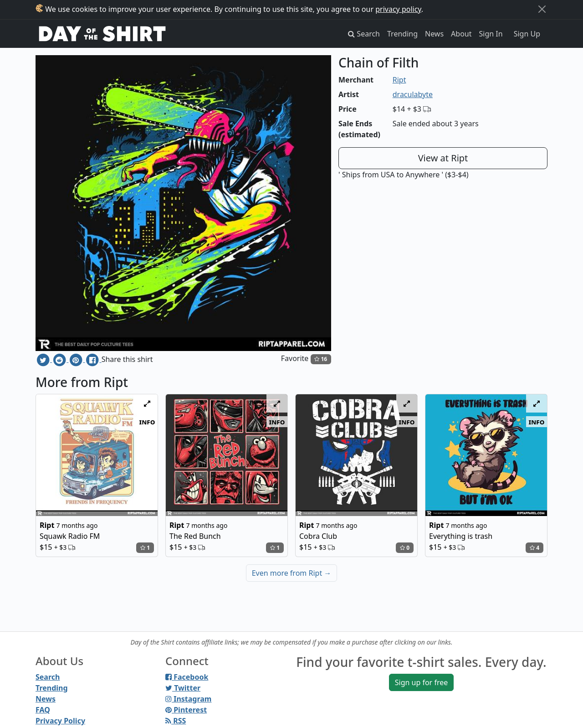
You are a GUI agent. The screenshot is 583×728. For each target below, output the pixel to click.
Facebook (187, 677)
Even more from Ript (292, 573)
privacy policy (398, 9)
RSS (176, 721)
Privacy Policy (60, 721)
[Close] (542, 9)
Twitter (183, 688)
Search (48, 677)
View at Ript (443, 158)
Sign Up (527, 34)
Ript (399, 80)
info (147, 422)
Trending (402, 34)
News (434, 34)
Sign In (491, 34)
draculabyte (413, 94)
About (461, 34)
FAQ (43, 710)
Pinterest (186, 710)
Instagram (188, 699)
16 (321, 359)
